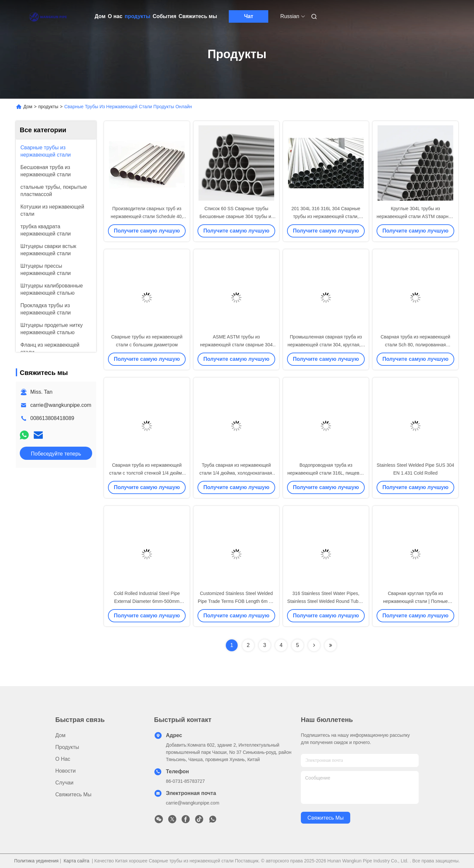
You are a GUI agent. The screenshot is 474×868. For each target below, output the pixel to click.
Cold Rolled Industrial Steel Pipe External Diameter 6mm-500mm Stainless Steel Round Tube (147, 601)
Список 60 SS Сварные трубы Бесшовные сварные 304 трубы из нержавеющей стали (236, 216)
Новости (66, 771)
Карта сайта (76, 861)
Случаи (64, 783)
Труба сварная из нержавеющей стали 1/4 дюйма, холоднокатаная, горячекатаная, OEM (237, 473)
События (165, 16)
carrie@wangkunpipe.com (61, 405)
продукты (138, 16)
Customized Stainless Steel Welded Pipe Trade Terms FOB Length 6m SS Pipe (237, 601)
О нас (115, 16)
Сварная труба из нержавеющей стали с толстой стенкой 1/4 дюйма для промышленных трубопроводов (147, 473)
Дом (100, 16)
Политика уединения (36, 861)
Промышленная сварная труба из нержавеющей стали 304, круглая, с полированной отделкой (326, 345)
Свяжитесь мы (198, 16)
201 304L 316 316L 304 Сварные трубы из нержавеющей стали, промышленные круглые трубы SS (326, 216)
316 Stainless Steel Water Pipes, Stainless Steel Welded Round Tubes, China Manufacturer (326, 601)
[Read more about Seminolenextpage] (314, 645)
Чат (249, 16)
